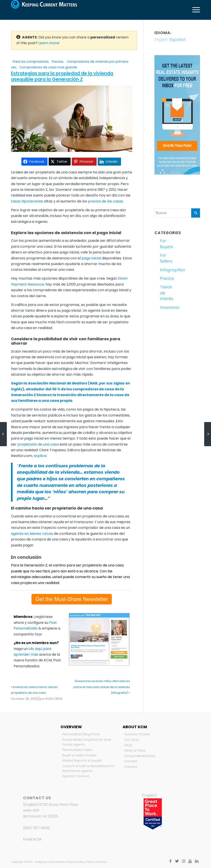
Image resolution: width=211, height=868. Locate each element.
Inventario (168, 307)
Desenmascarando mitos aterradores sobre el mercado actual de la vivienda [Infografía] (102, 687)
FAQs (128, 745)
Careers (131, 767)
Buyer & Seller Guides (79, 755)
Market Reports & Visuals (82, 761)
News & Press (135, 750)
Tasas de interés (166, 293)
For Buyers (166, 244)
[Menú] (194, 10)
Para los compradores (31, 62)
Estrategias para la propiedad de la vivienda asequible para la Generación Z (62, 76)
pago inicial (91, 258)
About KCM (135, 727)
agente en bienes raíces (32, 534)
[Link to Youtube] (190, 861)
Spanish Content (76, 776)
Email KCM (32, 839)
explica (40, 456)
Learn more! (49, 43)
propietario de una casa (38, 444)
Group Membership (140, 756)
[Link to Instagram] (183, 861)
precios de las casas (105, 201)
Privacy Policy (76, 862)
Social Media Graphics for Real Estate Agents (87, 742)
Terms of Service (96, 862)
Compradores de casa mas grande (48, 67)
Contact (131, 761)
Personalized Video (77, 750)
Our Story (132, 740)
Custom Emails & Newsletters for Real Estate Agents (88, 768)
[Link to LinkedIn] (197, 861)
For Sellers (166, 258)
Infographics (168, 270)
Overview (71, 727)
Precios (58, 62)
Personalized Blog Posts (81, 734)
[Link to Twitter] (177, 861)
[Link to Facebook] (170, 861)
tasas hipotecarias (27, 201)
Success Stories (137, 734)
